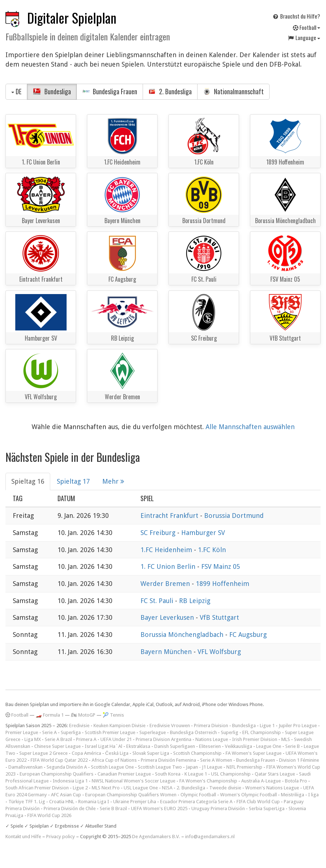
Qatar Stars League (275, 774)
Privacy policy (61, 837)
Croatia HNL (62, 802)
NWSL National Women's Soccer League (134, 781)
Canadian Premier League (124, 774)
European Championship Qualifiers (57, 774)
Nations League (212, 739)
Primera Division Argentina (164, 739)
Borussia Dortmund (234, 516)
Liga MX (33, 739)
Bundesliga (52, 91)
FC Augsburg (248, 635)
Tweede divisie (225, 788)
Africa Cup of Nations (114, 760)
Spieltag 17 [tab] (73, 481)
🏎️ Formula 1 (50, 715)
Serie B (293, 746)
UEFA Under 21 (116, 739)
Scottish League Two (160, 767)
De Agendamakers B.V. (156, 837)
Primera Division (211, 726)
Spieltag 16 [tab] (28, 481)
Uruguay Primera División (218, 808)
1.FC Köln (212, 550)
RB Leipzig (195, 601)
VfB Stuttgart (219, 617)
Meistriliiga (293, 795)
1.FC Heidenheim (167, 550)
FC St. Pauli (158, 601)
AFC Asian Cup (66, 795)
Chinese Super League (57, 746)
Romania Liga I (94, 802)
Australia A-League (261, 781)
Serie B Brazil (113, 808)
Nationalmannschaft (233, 91)
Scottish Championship (197, 753)
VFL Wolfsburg (219, 652)
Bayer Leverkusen (168, 617)
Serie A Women (216, 760)
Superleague (153, 732)
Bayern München (167, 652)
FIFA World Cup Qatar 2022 (59, 760)
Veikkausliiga (238, 746)
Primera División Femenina (168, 760)
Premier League (22, 732)
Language (304, 37)
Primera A (86, 739)
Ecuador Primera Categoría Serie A (196, 802)
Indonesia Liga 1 (70, 781)
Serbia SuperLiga (267, 808)
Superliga (71, 732)
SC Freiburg (159, 533)
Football (307, 27)
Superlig (230, 732)
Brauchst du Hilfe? (296, 16)
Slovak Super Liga (151, 753)
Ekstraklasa (138, 746)
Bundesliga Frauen (110, 91)
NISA (167, 788)
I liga (313, 795)
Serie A (49, 732)
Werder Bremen (166, 584)
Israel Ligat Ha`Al (104, 746)
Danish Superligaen (175, 746)
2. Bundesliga (170, 91)
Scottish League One (112, 767)
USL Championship (231, 774)
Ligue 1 (267, 726)
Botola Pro (296, 781)
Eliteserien (210, 746)
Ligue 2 (80, 788)
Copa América (86, 753)
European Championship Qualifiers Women (131, 795)
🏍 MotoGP (83, 715)
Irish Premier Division (255, 739)
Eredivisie (79, 726)
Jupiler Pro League (298, 726)
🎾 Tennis (113, 715)
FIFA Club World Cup (258, 802)
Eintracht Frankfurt (170, 516)
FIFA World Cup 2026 (49, 815)
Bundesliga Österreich (193, 732)
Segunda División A (67, 767)
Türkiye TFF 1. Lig (27, 802)
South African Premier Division (37, 788)
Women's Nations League (272, 788)
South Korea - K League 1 (181, 774)
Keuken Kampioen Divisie (120, 726)
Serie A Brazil (58, 739)
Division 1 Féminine (299, 760)
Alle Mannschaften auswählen (250, 427)
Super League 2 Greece (43, 753)
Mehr (113, 481)
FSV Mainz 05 (221, 566)
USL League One (141, 788)
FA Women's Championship (208, 781)
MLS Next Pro (106, 788)
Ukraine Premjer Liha (135, 802)
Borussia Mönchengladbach (183, 635)
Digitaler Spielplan (72, 18)
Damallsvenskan (25, 767)
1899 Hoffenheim (222, 584)
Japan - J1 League (204, 767)
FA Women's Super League (254, 753)
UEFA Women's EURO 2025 (159, 808)
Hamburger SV (203, 533)
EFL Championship (262, 732)
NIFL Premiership (244, 767)
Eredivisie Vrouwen (170, 726)
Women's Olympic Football (249, 795)
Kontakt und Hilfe (23, 837)
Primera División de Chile (70, 808)
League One (269, 746)
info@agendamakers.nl (210, 837)
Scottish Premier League (110, 732)
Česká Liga (117, 753)
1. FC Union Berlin (169, 566)
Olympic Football (198, 795)
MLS (286, 739)
